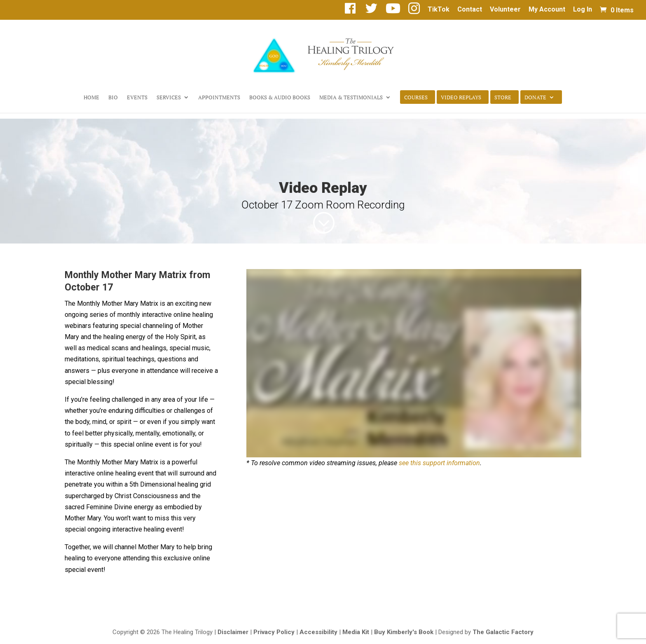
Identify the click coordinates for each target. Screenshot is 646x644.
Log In (583, 10)
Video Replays (461, 98)
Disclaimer (233, 632)
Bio (113, 98)
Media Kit (356, 632)
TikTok (439, 10)
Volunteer (505, 10)
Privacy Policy (274, 632)
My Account (547, 10)
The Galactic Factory (503, 632)
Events (137, 98)
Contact (470, 10)
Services (169, 98)
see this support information (439, 463)
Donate (535, 98)
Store (503, 98)
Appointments (219, 98)
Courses (416, 98)
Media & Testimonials (351, 98)
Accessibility (318, 632)
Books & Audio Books (280, 98)
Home (91, 98)
